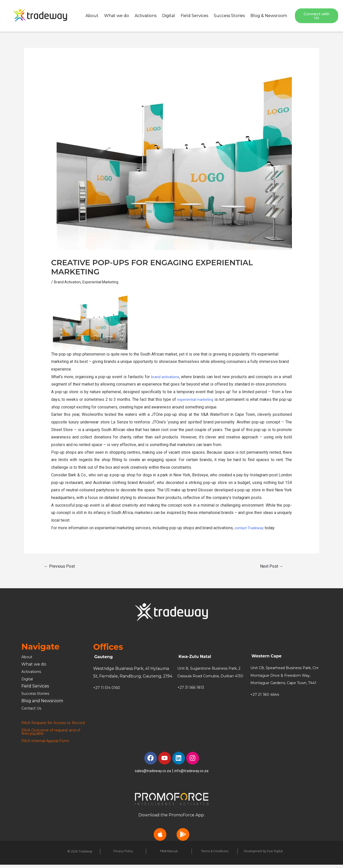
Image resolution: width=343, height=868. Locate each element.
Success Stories (229, 16)
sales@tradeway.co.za (152, 774)
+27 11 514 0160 (108, 688)
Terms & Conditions (215, 855)
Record (29, 726)
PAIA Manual (169, 855)
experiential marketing (198, 399)
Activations (146, 16)
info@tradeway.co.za (193, 774)
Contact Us (33, 708)
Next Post (272, 566)
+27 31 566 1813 (192, 695)
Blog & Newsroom (269, 16)
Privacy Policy (123, 855)
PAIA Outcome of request (48, 733)
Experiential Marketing (104, 282)
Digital (169, 16)
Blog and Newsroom (42, 701)
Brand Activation (68, 282)
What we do (117, 16)
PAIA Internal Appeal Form (49, 744)
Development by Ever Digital (263, 855)
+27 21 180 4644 (266, 702)
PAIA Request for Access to (49, 723)
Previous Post (59, 566)
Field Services (194, 16)
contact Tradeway (250, 528)
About (92, 16)
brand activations (165, 377)
